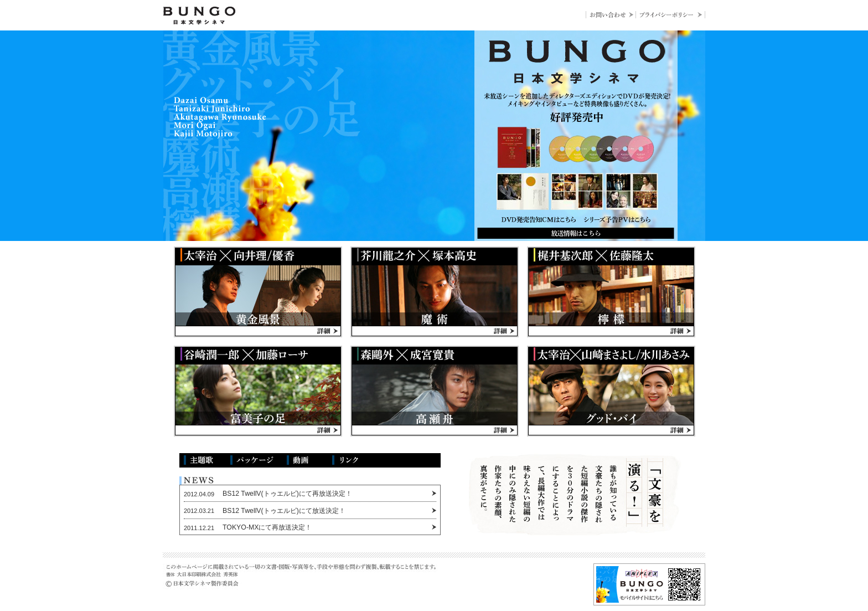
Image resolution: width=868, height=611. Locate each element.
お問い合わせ (611, 15)
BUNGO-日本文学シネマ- (200, 16)
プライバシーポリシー (670, 15)
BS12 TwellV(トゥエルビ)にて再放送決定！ (287, 494)
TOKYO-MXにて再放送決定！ (267, 527)
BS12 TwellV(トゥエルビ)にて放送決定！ (284, 511)
